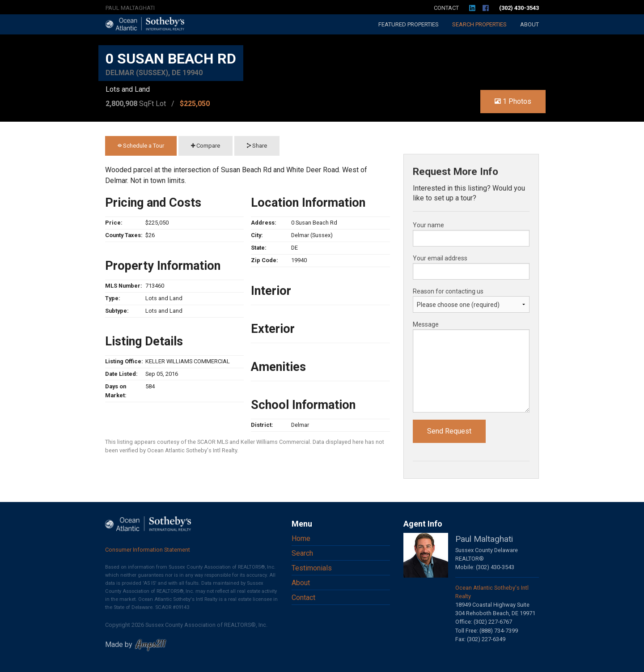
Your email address (440, 258)
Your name (428, 225)
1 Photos (513, 101)
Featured (409, 24)
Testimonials (312, 568)
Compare (205, 146)
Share (257, 146)
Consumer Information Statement (148, 550)
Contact (446, 8)
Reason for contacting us (448, 291)
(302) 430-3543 (519, 8)
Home (301, 538)
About (530, 24)
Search (479, 24)
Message (426, 324)
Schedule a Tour (141, 146)
